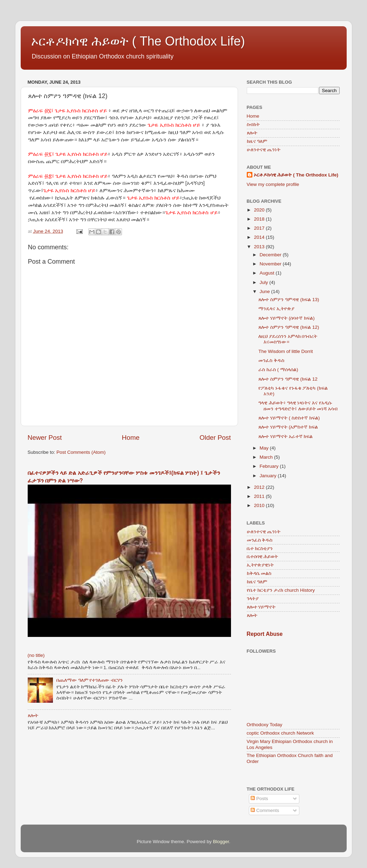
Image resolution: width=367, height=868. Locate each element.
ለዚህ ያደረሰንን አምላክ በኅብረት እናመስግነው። (288, 339)
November (271, 264)
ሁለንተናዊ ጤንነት (264, 150)
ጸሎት (33, 716)
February (270, 466)
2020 (260, 210)
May (265, 448)
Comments (265, 810)
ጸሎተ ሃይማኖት (261, 607)
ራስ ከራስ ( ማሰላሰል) (278, 370)
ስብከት (253, 124)
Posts (259, 798)
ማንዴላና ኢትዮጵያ (276, 309)
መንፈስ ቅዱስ (271, 360)
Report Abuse (265, 634)
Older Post (215, 438)
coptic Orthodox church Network (280, 733)
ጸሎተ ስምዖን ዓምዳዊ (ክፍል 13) (289, 300)
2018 (260, 219)
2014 (260, 237)
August (268, 273)
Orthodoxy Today (265, 725)
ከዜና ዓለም (257, 141)
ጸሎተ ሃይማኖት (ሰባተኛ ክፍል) (286, 318)
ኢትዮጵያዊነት (260, 565)
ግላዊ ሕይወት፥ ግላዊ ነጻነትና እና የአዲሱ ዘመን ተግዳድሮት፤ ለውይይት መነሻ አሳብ (298, 406)
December (271, 255)
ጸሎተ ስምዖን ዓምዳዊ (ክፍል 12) (289, 327)
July (265, 282)
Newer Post (45, 438)
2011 (260, 496)
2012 (260, 487)
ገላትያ (253, 599)
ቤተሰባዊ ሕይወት (263, 557)
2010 (260, 505)
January (269, 476)
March (267, 457)
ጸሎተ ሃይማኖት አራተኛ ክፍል (286, 436)
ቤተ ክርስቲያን (260, 548)
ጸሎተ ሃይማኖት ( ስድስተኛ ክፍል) (289, 418)
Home (131, 438)
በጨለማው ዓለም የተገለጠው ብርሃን (90, 680)
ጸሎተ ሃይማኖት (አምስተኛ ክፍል (288, 427)
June (266, 291)
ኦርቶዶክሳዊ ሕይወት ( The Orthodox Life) (138, 41)
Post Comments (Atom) (81, 452)
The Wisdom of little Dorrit (286, 351)
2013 (260, 247)
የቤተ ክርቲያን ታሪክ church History (281, 590)
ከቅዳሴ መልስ (259, 573)
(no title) (36, 655)
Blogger (221, 842)
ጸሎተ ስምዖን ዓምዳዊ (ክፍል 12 (288, 379)
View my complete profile (273, 184)
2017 (260, 228)
